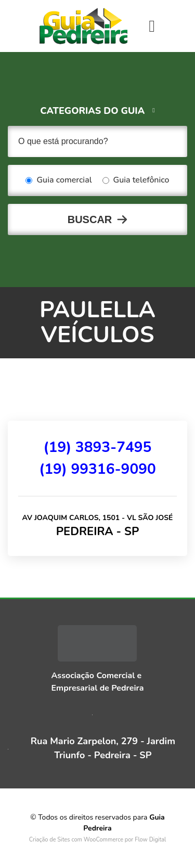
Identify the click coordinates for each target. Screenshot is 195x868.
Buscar (90, 219)
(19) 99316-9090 (97, 469)
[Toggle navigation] (152, 26)
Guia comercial (58, 180)
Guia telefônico (136, 180)
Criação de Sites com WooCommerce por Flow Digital (98, 840)
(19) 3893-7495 (98, 447)
